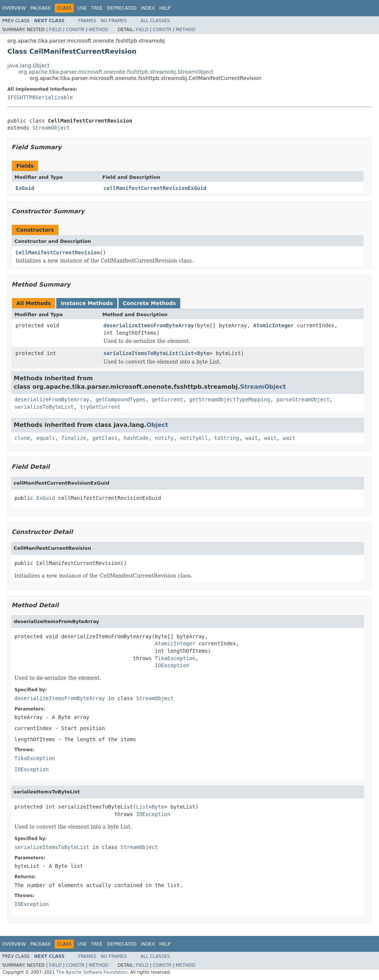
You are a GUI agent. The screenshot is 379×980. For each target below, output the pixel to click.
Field (55, 30)
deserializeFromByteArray (52, 399)
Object (157, 425)
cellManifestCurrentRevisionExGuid (155, 188)
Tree (97, 8)
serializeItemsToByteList (141, 353)
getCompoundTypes (120, 399)
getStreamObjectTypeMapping (230, 399)
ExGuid (25, 188)
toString (227, 438)
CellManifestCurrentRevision (58, 252)
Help (165, 8)
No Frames (114, 21)
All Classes (155, 21)
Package (41, 8)
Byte (203, 353)
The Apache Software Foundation (92, 972)
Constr (75, 30)
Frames (87, 21)
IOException (172, 665)
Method (99, 30)
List (188, 353)
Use (82, 8)
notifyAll (194, 438)
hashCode (136, 438)
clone (22, 438)
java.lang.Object (28, 66)
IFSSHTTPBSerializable (40, 97)
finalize (73, 438)
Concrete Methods (150, 303)
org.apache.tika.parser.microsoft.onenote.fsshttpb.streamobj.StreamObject (116, 72)
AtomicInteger (274, 325)
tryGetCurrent (100, 407)
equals (46, 438)
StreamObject (51, 128)
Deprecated (122, 8)
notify (164, 438)
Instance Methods (87, 303)
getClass (105, 438)
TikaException (175, 658)
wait (252, 438)
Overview (14, 8)
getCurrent (167, 399)
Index (148, 8)
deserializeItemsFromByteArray (149, 325)
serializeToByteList (44, 407)
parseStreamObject (303, 399)
